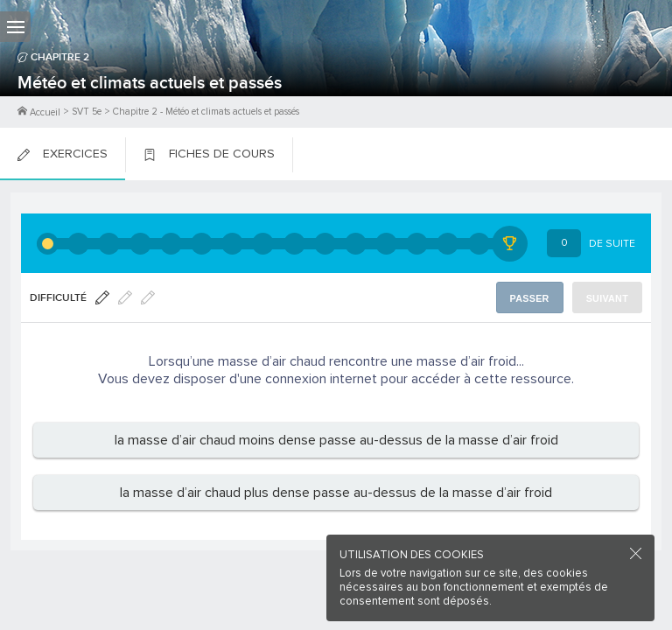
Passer (530, 298)
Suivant (607, 298)
